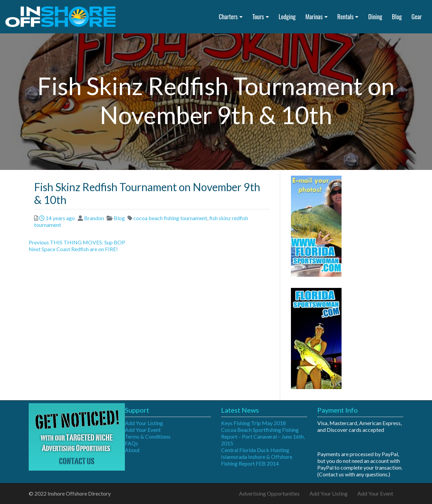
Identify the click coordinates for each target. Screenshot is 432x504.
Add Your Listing (144, 423)
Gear (416, 17)
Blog (397, 17)
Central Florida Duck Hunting (255, 450)
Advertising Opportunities (269, 493)
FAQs (131, 443)
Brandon (94, 218)
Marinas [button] (314, 17)
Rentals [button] (345, 17)
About (132, 450)
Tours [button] (258, 17)
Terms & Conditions (148, 436)
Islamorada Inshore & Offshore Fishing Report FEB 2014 (257, 460)
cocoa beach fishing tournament (170, 218)
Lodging (287, 17)
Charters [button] (228, 17)
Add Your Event (143, 430)
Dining (375, 17)
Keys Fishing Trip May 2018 (253, 423)
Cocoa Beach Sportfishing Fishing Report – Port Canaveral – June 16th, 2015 (263, 436)
